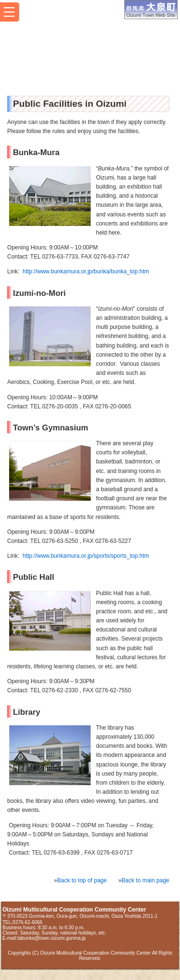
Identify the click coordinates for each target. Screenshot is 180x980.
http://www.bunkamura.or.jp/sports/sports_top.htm (86, 556)
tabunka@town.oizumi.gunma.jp (51, 938)
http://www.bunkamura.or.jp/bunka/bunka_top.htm (86, 271)
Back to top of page (82, 880)
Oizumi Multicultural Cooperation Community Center (73, 51)
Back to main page (145, 880)
